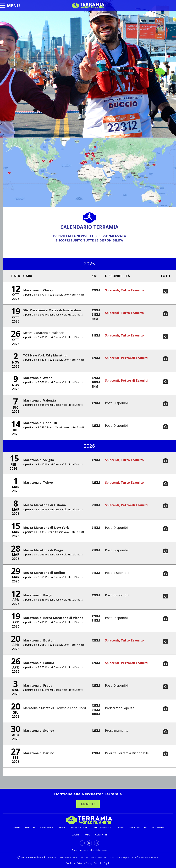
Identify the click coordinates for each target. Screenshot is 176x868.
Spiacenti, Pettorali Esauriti (126, 358)
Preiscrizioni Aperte (120, 708)
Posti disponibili (117, 573)
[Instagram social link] (89, 843)
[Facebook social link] (82, 843)
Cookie (70, 863)
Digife (107, 863)
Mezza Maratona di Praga (43, 550)
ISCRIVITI (88, 804)
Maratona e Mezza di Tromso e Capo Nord (55, 708)
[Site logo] (88, 5)
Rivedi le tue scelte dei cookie (89, 850)
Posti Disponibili (117, 403)
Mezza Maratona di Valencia (44, 333)
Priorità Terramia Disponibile (127, 753)
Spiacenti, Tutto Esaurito (124, 290)
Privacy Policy (85, 863)
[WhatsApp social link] (97, 843)
